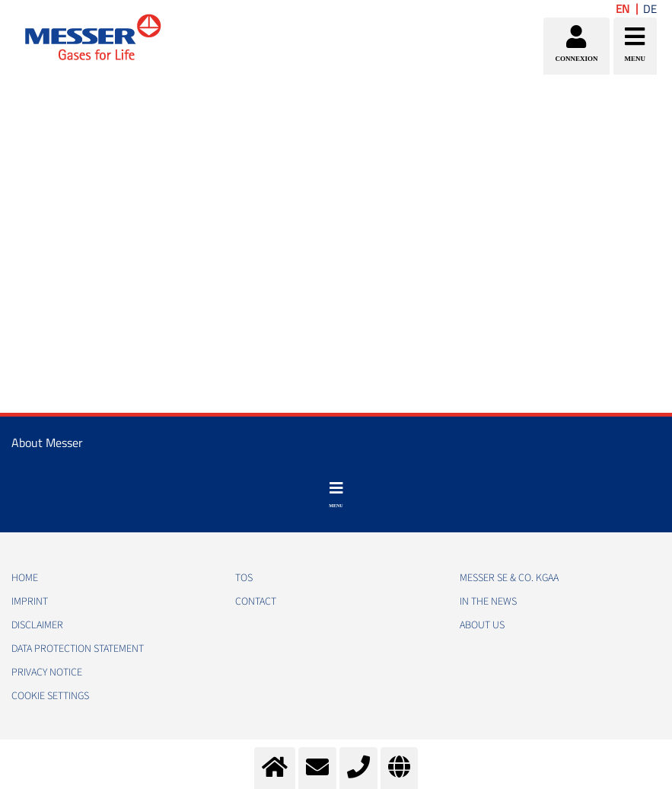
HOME (25, 578)
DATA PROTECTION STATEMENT (78, 649)
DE (650, 9)
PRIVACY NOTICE (47, 672)
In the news (488, 602)
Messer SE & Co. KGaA (509, 578)
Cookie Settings (50, 696)
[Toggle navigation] (336, 495)
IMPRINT (30, 602)
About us (482, 625)
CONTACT (256, 602)
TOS (244, 578)
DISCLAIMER (37, 625)
